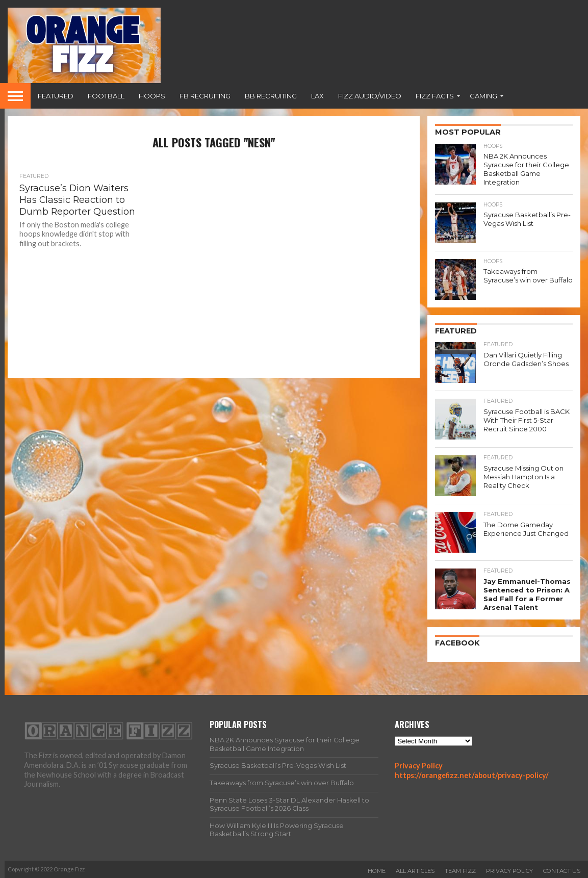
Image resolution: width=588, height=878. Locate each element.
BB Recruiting (271, 96)
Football (106, 96)
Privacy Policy (419, 764)
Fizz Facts (435, 96)
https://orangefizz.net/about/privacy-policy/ (472, 774)
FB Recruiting (205, 96)
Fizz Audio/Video (370, 96)
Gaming (483, 96)
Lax (317, 96)
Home (377, 869)
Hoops (152, 96)
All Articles (415, 869)
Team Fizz (460, 869)
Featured (56, 96)
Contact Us (562, 869)
